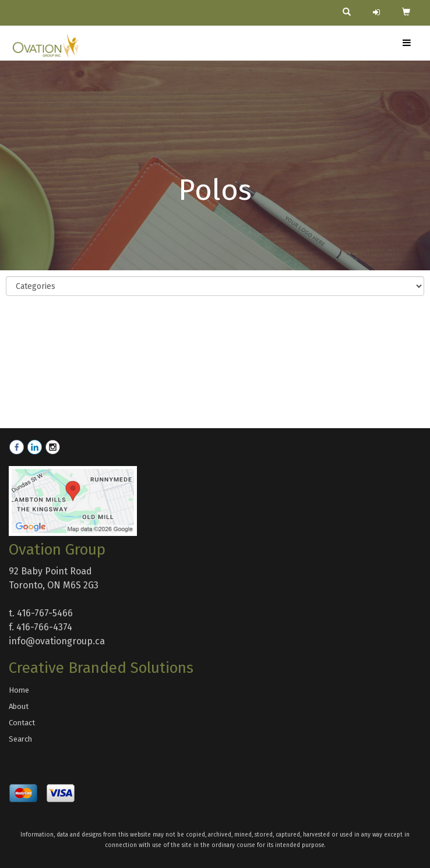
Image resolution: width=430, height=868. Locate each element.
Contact (22, 723)
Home (19, 690)
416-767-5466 (45, 613)
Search (20, 739)
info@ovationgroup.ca (57, 641)
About (19, 706)
